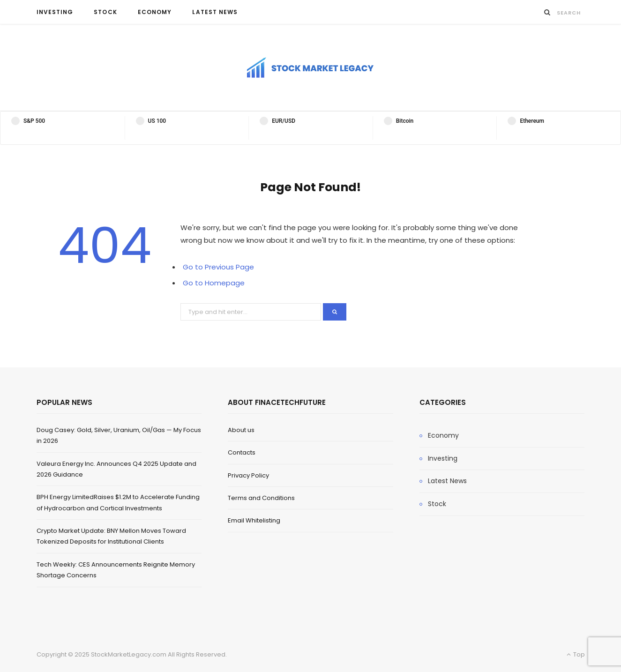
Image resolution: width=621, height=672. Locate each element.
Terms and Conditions (261, 498)
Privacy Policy (248, 475)
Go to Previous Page (218, 267)
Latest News (215, 12)
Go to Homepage (214, 283)
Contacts (242, 452)
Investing (55, 12)
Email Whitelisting (254, 520)
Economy (155, 12)
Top (576, 654)
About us (241, 430)
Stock (105, 12)
